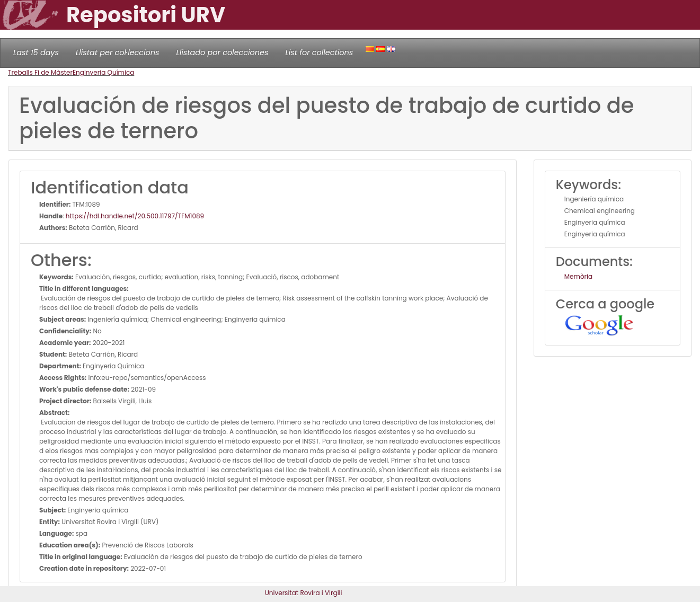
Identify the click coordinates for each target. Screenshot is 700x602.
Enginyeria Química (103, 72)
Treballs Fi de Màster (40, 72)
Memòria (578, 276)
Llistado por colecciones (223, 52)
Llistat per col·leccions (118, 52)
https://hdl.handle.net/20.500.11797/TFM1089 (135, 216)
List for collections (319, 52)
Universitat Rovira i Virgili (304, 593)
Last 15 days (36, 52)
